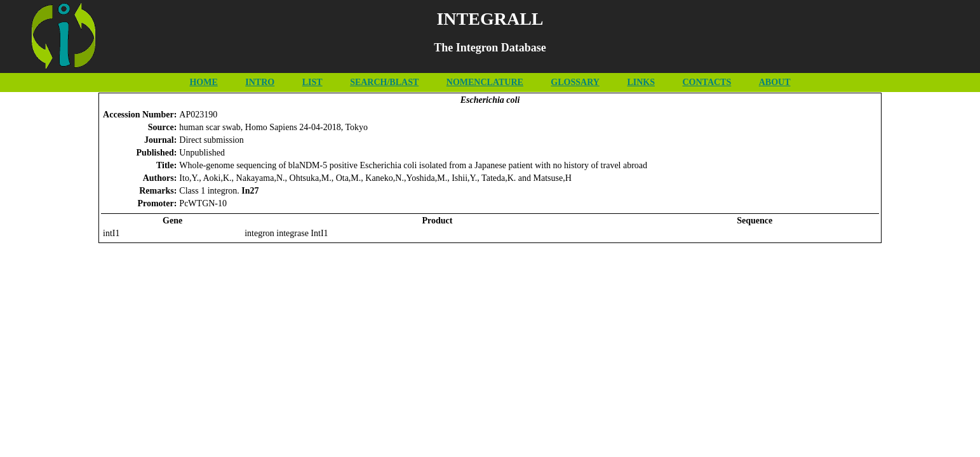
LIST (312, 82)
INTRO (260, 82)
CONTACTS (707, 82)
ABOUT (775, 82)
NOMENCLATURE (485, 82)
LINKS (641, 82)
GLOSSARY (575, 82)
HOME (203, 82)
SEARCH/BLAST (384, 82)
